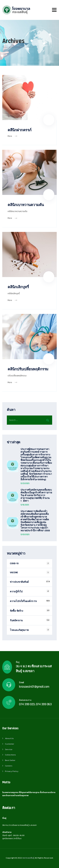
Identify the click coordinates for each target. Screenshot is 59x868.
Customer (10, 744)
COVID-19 (14, 563)
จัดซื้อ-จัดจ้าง (16, 611)
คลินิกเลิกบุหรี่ (18, 287)
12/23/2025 (25, 483)
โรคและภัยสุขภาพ (19, 630)
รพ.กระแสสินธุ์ (28, 858)
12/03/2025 (25, 535)
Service (9, 749)
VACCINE (14, 573)
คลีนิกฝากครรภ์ (20, 130)
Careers (9, 766)
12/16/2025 (25, 505)
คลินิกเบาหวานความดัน (26, 205)
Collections (10, 755)
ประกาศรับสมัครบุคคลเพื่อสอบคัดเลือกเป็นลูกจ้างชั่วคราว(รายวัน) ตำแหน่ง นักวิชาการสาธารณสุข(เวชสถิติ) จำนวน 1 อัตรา (36, 495)
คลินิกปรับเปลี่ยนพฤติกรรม (28, 369)
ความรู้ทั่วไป (16, 592)
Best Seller (10, 760)
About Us (9, 738)
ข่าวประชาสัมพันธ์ (19, 582)
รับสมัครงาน (16, 621)
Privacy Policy (12, 771)
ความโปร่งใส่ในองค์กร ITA (23, 601)
